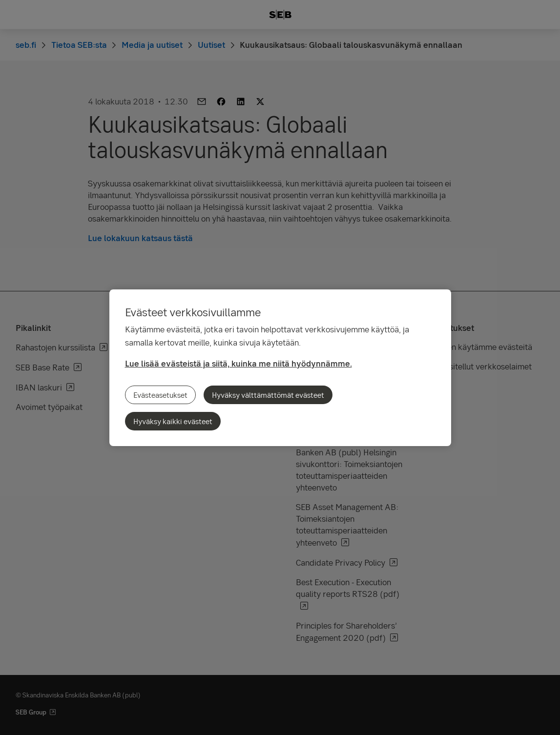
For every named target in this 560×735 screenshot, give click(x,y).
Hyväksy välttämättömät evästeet (268, 395)
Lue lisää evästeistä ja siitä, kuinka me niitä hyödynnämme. (239, 363)
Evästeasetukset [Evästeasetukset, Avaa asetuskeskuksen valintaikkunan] (160, 395)
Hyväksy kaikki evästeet (173, 421)
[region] (280, 368)
